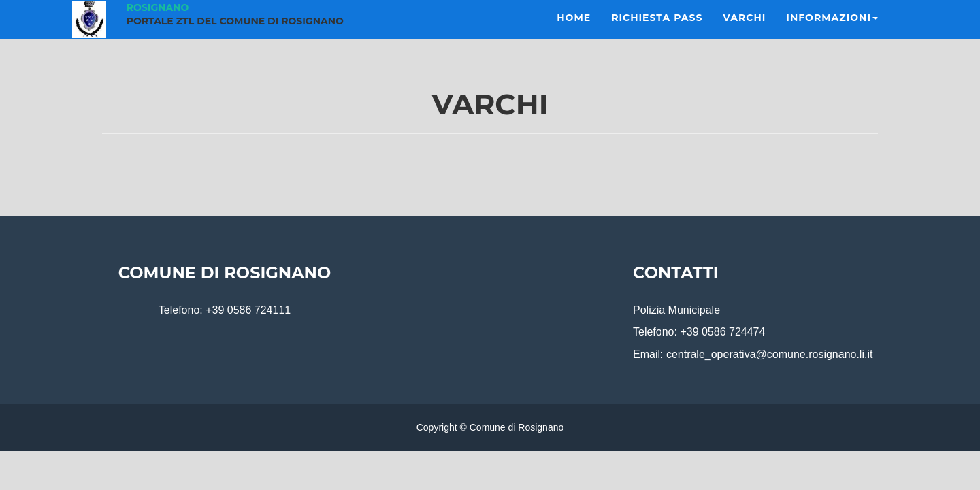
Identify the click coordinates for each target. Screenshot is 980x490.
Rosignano (158, 24)
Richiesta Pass (657, 34)
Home (574, 34)
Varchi (744, 34)
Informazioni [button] (832, 34)
